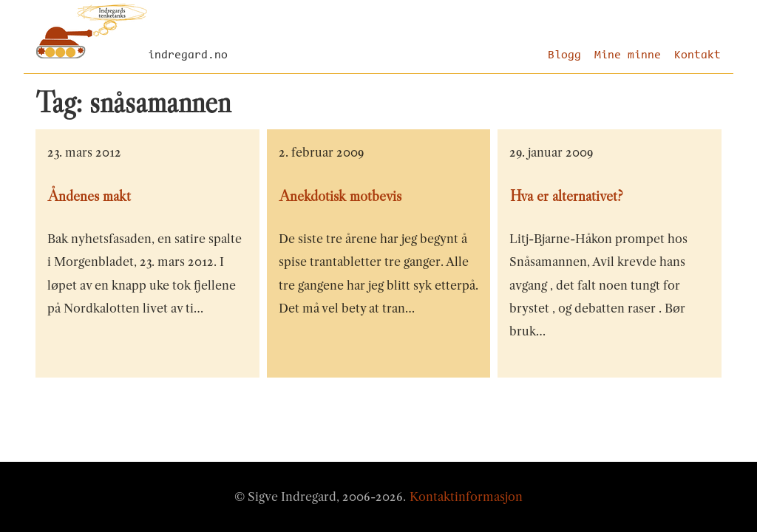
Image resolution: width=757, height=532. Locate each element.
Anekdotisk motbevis (340, 196)
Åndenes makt (89, 196)
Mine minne (628, 55)
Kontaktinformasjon (466, 497)
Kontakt (697, 55)
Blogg (564, 55)
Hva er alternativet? (567, 196)
